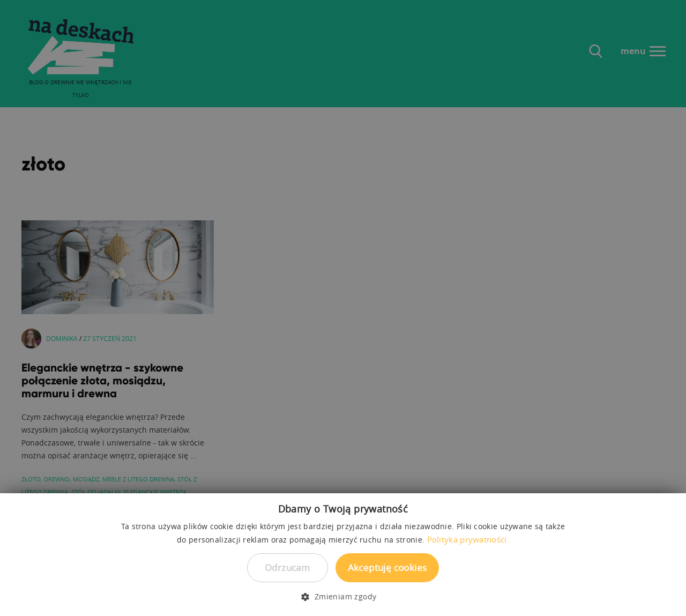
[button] (343, 597)
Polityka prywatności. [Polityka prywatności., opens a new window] (468, 539)
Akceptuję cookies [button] (387, 567)
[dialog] (343, 308)
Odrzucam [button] (287, 567)
